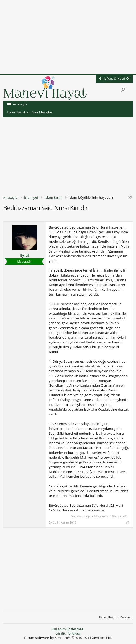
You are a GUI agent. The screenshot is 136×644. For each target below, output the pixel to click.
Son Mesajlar (42, 112)
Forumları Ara (18, 112)
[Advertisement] (68, 37)
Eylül (25, 255)
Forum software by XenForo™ (68, 638)
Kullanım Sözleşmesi (68, 629)
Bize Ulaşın (108, 617)
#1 (128, 522)
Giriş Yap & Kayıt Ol (114, 78)
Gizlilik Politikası (68, 633)
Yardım (126, 617)
